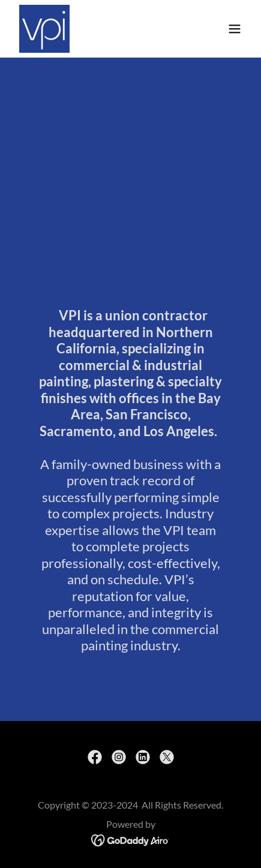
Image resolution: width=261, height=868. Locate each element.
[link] (44, 29)
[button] (235, 29)
